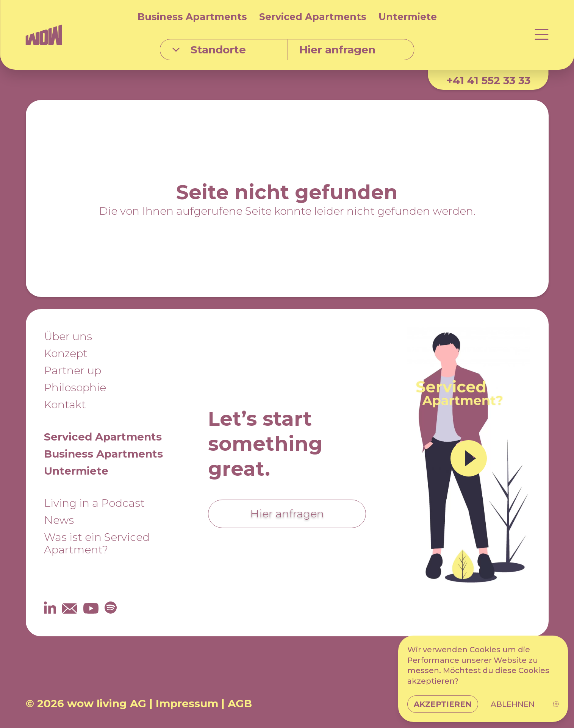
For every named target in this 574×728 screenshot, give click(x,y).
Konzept (66, 353)
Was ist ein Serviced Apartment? (97, 543)
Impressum (187, 703)
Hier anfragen (287, 514)
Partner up (73, 370)
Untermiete (408, 17)
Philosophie (75, 387)
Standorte (209, 50)
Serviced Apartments (313, 17)
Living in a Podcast (94, 503)
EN (541, 704)
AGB (240, 703)
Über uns (68, 336)
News (59, 520)
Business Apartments (192, 17)
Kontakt (65, 405)
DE (516, 704)
